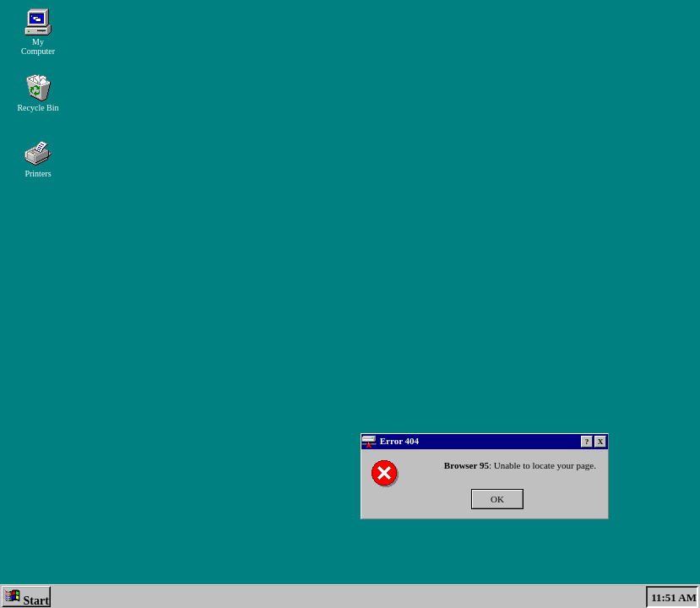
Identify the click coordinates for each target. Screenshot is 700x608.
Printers (38, 159)
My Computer (38, 32)
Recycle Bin (38, 93)
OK (497, 499)
